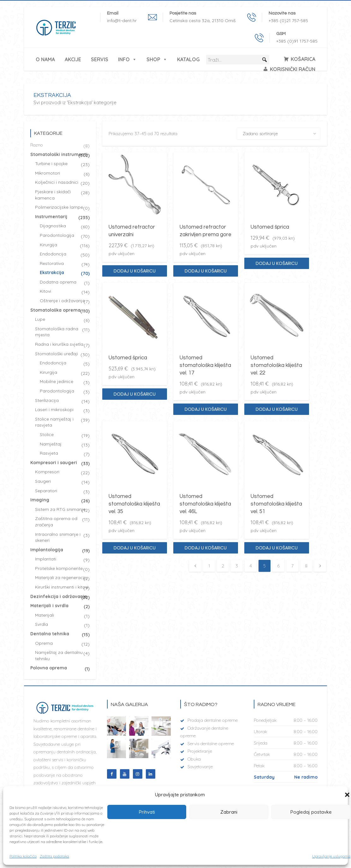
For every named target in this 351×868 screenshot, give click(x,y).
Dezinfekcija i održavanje (59, 596)
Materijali (45, 615)
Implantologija (47, 550)
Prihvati (147, 812)
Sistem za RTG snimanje (60, 509)
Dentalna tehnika (50, 634)
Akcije (73, 59)
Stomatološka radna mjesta (57, 332)
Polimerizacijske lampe (59, 207)
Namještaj (51, 444)
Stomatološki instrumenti (59, 154)
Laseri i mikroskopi (54, 410)
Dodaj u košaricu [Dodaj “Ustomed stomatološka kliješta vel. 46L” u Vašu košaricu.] (206, 548)
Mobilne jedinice (57, 381)
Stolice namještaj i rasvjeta (54, 422)
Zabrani (229, 812)
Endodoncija (53, 254)
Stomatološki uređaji (57, 354)
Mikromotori (48, 173)
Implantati (46, 559)
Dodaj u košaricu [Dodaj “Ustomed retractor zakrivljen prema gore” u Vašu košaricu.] (206, 271)
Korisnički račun (293, 69)
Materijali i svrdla (49, 606)
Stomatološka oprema (55, 310)
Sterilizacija (47, 400)
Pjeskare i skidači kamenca (53, 195)
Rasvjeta (49, 453)
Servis (100, 59)
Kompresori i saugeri (54, 463)
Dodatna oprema (58, 282)
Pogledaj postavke (311, 812)
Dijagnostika (53, 226)
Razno (37, 145)
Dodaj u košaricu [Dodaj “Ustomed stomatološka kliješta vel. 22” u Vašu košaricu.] (277, 409)
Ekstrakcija (52, 272)
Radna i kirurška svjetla (59, 344)
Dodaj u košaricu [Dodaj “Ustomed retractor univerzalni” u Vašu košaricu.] (135, 271)
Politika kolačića (23, 856)
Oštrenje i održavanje (62, 301)
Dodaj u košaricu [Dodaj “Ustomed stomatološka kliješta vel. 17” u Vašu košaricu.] (206, 409)
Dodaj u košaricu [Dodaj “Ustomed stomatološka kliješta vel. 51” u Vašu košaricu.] (277, 548)
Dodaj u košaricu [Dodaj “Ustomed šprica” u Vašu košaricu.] (277, 263)
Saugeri (43, 481)
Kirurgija (48, 245)
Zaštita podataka (54, 856)
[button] (347, 795)
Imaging (40, 500)
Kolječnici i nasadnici (57, 182)
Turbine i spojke (51, 164)
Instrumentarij (51, 217)
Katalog (188, 59)
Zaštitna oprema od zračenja (56, 522)
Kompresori (47, 472)
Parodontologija (57, 235)
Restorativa (52, 263)
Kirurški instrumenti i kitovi (62, 587)
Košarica (303, 59)
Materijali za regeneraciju (61, 578)
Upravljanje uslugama (331, 856)
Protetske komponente (59, 568)
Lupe (40, 319)
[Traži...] (238, 60)
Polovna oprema (49, 668)
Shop (157, 59)
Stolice (47, 434)
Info (127, 59)
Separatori (46, 491)
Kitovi (45, 291)
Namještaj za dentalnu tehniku (59, 655)
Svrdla (42, 624)
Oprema (44, 643)
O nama (45, 59)
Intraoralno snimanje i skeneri (58, 537)
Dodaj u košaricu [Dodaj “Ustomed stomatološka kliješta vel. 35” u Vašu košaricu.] (135, 548)
